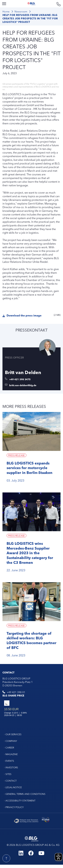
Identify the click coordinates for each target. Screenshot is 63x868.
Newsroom (21, 11)
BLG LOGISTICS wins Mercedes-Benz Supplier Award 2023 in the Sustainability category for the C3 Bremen (30, 553)
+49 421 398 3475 (20, 379)
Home (6, 11)
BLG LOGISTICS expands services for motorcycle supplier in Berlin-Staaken (30, 468)
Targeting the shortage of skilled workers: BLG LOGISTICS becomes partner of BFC (31, 640)
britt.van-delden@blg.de (23, 385)
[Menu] (4, 4)
